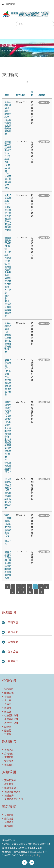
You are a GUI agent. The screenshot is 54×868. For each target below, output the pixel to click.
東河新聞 (8, 4)
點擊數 (42, 95)
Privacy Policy (33, 855)
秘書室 (8, 696)
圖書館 (8, 730)
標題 (7, 95)
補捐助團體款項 (12, 792)
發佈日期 (21, 95)
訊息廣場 (13, 50)
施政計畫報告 (11, 788)
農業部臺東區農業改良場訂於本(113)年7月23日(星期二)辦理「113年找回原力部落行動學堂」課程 (8, 165)
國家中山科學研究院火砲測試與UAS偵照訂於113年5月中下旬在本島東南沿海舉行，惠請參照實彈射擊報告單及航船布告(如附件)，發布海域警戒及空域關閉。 (8, 437)
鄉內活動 (13, 632)
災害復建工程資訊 (14, 799)
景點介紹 (9, 818)
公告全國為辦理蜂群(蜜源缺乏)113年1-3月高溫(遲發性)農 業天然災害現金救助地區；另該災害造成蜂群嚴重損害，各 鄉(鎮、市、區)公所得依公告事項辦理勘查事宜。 (8, 277)
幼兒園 (8, 727)
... (41, 587)
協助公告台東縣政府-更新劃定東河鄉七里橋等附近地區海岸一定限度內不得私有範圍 (8, 213)
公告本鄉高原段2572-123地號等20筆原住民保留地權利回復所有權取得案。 (8, 377)
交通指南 (9, 815)
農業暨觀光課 (11, 719)
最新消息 (13, 622)
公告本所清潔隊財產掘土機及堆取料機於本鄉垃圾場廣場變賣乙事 (8, 565)
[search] (35, 24)
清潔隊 (8, 734)
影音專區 (13, 661)
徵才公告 (13, 651)
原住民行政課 (11, 723)
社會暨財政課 (11, 715)
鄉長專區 (9, 689)
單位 (32, 93)
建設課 (8, 712)
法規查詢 (9, 795)
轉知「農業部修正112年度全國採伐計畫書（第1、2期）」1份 (8, 530)
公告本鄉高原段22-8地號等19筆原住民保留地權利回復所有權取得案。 (8, 493)
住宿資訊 (9, 822)
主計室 (8, 700)
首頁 (4, 50)
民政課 (8, 708)
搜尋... (16, 21)
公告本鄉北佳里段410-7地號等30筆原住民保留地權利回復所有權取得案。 (8, 118)
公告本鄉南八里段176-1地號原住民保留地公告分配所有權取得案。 (8, 338)
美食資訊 (9, 826)
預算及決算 (10, 780)
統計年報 (9, 784)
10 (30, 592)
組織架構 (9, 693)
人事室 (8, 704)
